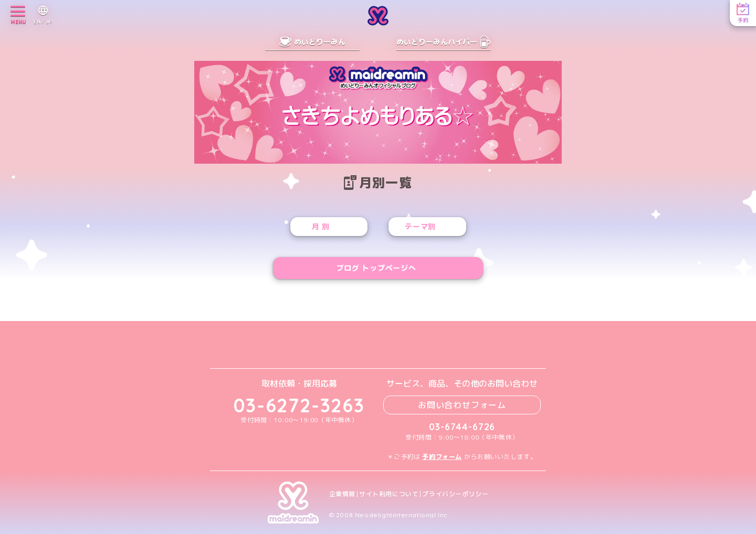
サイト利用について (389, 494)
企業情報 (342, 494)
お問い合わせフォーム (462, 405)
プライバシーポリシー (455, 494)
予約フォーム (442, 457)
